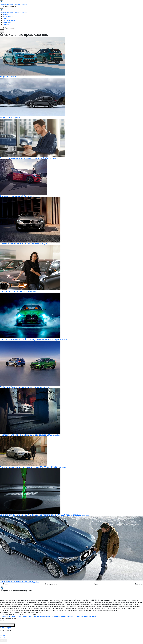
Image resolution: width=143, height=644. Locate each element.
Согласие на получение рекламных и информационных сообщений (73, 616)
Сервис (5, 18)
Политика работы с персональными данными (35, 616)
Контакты (6, 24)
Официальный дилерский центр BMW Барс (14, 4)
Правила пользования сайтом (10, 616)
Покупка (5, 14)
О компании (7, 22)
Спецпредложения (9, 20)
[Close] (1, 623)
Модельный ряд (8, 16)
